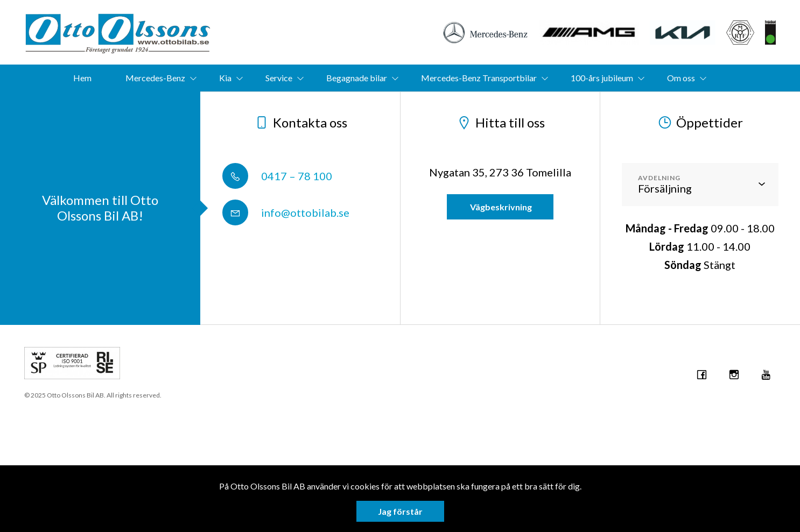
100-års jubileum (602, 78)
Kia (225, 78)
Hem (82, 78)
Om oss (681, 78)
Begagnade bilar (357, 78)
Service (279, 78)
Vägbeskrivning (500, 207)
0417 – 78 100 (277, 176)
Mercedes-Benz (155, 78)
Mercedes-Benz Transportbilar (479, 78)
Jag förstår (400, 511)
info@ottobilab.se (286, 212)
